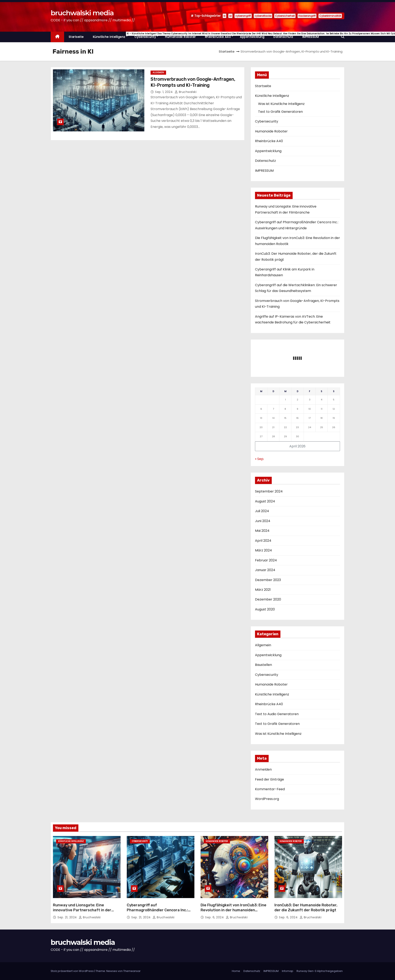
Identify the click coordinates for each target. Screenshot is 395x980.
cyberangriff (243, 16)
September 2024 (269, 491)
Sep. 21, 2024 (68, 917)
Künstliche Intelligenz (111, 35)
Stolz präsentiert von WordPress (72, 971)
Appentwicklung (252, 37)
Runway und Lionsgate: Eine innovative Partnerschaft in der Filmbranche (82, 910)
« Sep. (260, 459)
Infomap (288, 971)
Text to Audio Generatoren (277, 714)
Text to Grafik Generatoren (280, 112)
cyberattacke (263, 16)
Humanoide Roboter (180, 37)
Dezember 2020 (268, 599)
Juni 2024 (263, 521)
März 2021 (263, 590)
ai (230, 16)
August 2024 (265, 501)
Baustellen (263, 665)
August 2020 (265, 609)
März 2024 (263, 550)
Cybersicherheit (285, 16)
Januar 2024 (265, 570)
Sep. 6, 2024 (215, 917)
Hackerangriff (307, 16)
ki (224, 16)
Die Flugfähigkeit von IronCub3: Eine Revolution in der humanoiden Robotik (233, 910)
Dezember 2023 (268, 580)
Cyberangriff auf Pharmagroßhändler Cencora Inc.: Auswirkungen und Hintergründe (157, 910)
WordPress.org (267, 799)
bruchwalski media (82, 13)
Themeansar (132, 971)
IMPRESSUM (311, 37)
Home (236, 971)
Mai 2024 (262, 531)
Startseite (76, 37)
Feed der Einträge (269, 779)
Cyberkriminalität (330, 16)
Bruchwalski (186, 92)
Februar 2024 (266, 560)
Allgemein (158, 73)
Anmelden (263, 769)
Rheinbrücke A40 (220, 35)
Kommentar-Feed (270, 789)
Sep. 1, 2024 (164, 92)
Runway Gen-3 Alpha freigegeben (320, 971)
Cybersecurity (148, 35)
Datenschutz (283, 37)
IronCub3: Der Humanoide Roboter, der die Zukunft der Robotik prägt (306, 908)
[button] (343, 37)
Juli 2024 (262, 511)
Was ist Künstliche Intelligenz (281, 104)
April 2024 (263, 541)
